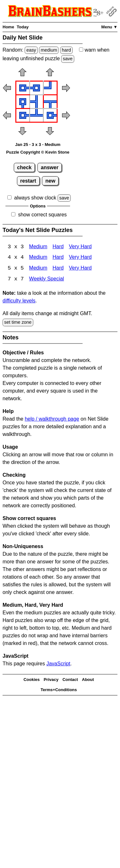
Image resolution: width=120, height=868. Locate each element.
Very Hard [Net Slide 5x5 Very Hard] (80, 269)
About (88, 680)
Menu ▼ (109, 27)
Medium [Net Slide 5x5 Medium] (38, 269)
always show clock (35, 198)
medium (49, 50)
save (68, 59)
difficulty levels (19, 301)
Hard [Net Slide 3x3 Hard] (58, 247)
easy (31, 50)
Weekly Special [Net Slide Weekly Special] (47, 280)
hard (66, 50)
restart (28, 181)
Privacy (51, 680)
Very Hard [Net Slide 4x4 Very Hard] (80, 258)
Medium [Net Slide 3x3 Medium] (38, 247)
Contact (70, 680)
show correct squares (42, 215)
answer (50, 167)
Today (23, 27)
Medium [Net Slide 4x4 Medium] (38, 258)
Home (8, 27)
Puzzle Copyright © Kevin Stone (38, 152)
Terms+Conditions (59, 690)
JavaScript (58, 664)
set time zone (18, 323)
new (50, 181)
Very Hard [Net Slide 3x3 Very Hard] (80, 247)
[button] (22, 74)
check (24, 167)
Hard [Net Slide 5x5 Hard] (58, 269)
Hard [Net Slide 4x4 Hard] (58, 258)
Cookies (32, 680)
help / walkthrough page (52, 419)
